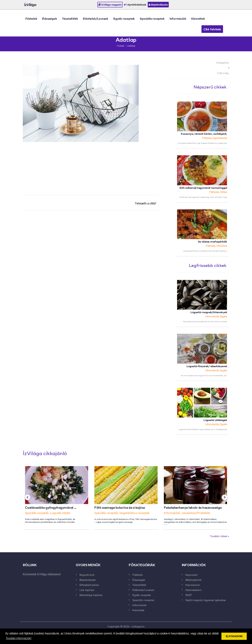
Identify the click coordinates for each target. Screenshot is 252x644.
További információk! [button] (19, 638)
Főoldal (120, 46)
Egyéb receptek (124, 18)
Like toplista (87, 590)
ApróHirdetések (135, 5)
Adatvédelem (193, 590)
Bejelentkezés (158, 5)
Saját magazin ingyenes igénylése (206, 600)
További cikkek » (220, 536)
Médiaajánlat (194, 580)
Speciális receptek (152, 18)
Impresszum (193, 585)
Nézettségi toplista (91, 595)
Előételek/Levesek (96, 18)
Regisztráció (87, 575)
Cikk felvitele (212, 29)
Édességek (50, 18)
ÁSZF (189, 595)
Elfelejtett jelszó (89, 585)
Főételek (31, 18)
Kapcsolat (191, 575)
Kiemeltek (198, 18)
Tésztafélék (70, 18)
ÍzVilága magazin (110, 5)
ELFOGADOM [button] (234, 636)
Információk (178, 18)
